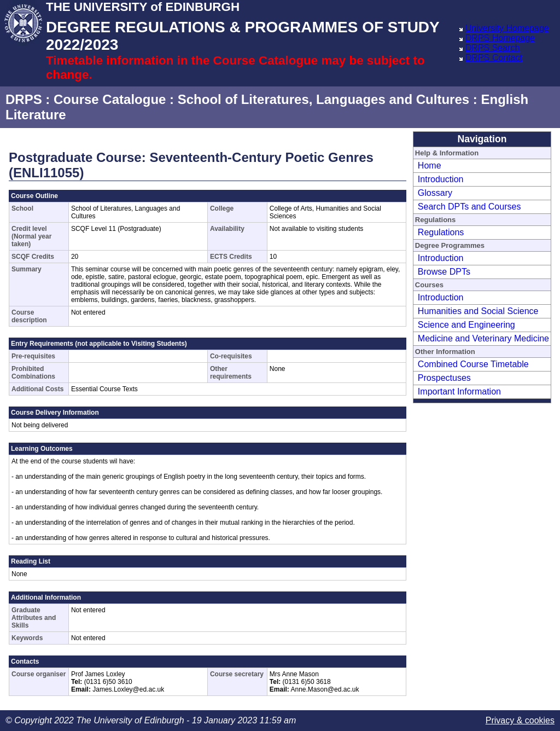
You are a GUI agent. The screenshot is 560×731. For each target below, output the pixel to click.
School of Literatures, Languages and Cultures (323, 99)
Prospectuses (444, 378)
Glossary (435, 193)
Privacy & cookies (520, 720)
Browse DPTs (444, 272)
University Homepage (507, 28)
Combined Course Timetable (473, 364)
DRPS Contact (494, 58)
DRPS (24, 99)
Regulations (441, 232)
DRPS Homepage (500, 38)
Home (430, 166)
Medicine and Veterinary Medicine (483, 338)
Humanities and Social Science (478, 311)
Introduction (441, 179)
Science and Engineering (466, 325)
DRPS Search (493, 48)
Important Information (459, 391)
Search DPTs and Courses (469, 207)
